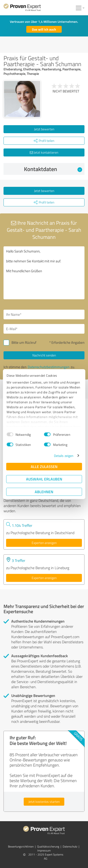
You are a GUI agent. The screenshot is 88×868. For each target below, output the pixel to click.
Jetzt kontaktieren (44, 152)
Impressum (44, 850)
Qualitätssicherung (48, 846)
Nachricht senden (44, 355)
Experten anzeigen (44, 543)
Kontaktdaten (53, 169)
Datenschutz (70, 846)
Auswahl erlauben (44, 479)
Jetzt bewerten (44, 129)
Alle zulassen (44, 466)
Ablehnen (44, 492)
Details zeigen (64, 456)
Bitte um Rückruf (24, 342)
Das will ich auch (44, 29)
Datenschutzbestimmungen (49, 367)
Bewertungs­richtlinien (21, 846)
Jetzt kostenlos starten (44, 802)
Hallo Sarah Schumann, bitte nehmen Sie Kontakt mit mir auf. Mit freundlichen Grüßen (44, 273)
